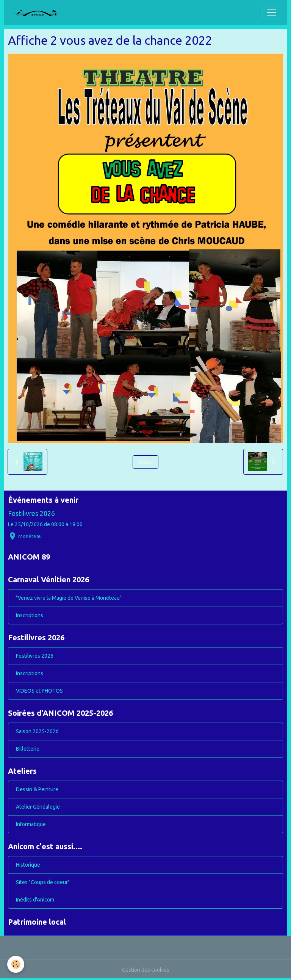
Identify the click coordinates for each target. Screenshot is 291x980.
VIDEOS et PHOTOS (39, 691)
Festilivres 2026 (31, 514)
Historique (28, 865)
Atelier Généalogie (38, 807)
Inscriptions (30, 615)
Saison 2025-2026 (37, 731)
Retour (145, 462)
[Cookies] (16, 964)
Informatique (31, 824)
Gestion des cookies (146, 970)
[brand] (39, 13)
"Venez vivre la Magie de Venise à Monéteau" (69, 598)
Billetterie (28, 749)
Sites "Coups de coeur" (43, 882)
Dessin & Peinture (37, 789)
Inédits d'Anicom (35, 900)
